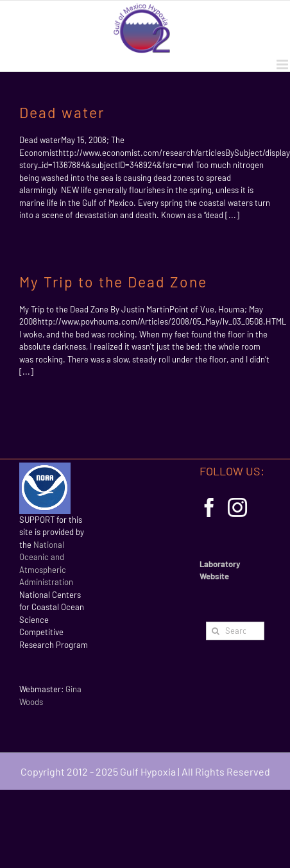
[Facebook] (209, 507)
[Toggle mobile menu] (283, 64)
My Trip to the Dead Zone (113, 282)
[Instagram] (237, 507)
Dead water (62, 112)
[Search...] (235, 631)
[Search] (215, 631)
